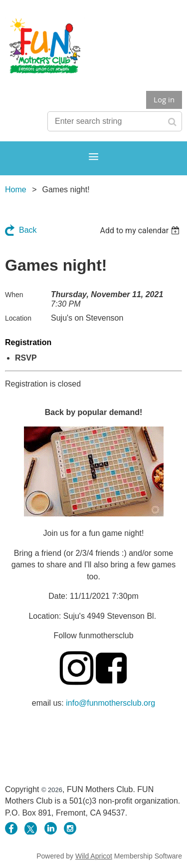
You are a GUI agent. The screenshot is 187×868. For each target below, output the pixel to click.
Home (16, 190)
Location (18, 318)
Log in (164, 99)
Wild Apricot (94, 856)
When (14, 295)
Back (28, 230)
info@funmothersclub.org (110, 703)
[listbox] (141, 230)
